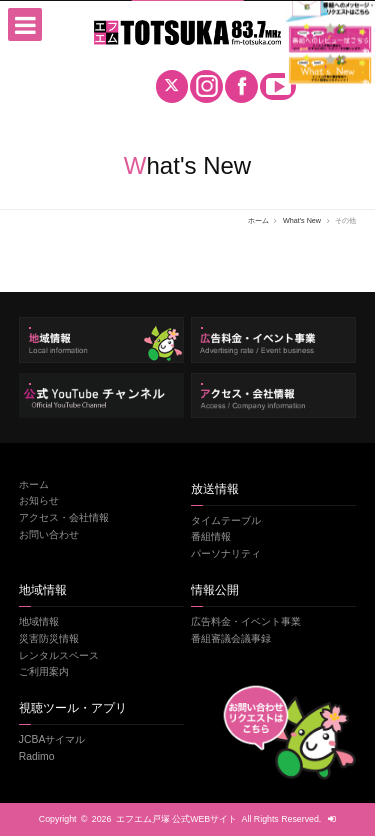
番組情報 (211, 536)
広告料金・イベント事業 (246, 621)
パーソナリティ (226, 553)
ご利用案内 (44, 671)
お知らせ (39, 500)
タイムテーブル (226, 520)
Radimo (37, 756)
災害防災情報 (49, 638)
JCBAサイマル (52, 739)
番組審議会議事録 (231, 638)
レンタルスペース (59, 655)
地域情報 (39, 621)
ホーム (258, 220)
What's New (302, 220)
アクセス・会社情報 (64, 517)
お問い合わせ (49, 534)
